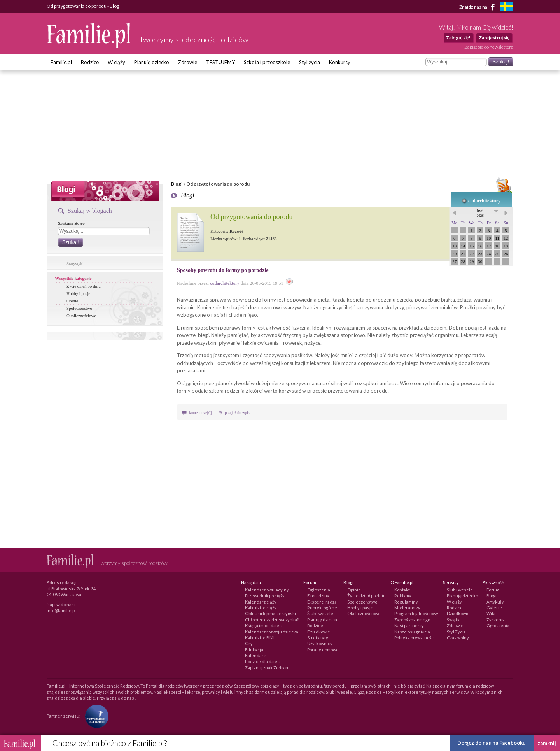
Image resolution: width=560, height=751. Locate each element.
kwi (480, 213)
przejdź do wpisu (238, 413)
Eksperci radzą (322, 602)
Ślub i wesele (320, 613)
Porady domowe (323, 650)
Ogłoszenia (319, 590)
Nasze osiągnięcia (412, 632)
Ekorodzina (318, 596)
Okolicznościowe (81, 316)
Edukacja (254, 650)
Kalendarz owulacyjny (267, 590)
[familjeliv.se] (507, 7)
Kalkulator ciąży (261, 608)
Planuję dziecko (152, 62)
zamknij (547, 743)
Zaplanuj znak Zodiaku (267, 668)
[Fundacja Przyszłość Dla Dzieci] (95, 716)
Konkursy (340, 62)
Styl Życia (456, 632)
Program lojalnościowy (416, 613)
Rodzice (90, 62)
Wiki (491, 613)
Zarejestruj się (494, 38)
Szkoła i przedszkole (267, 62)
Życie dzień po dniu (84, 286)
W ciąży (116, 62)
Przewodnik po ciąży (265, 596)
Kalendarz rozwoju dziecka (272, 632)
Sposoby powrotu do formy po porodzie (223, 270)
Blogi (177, 184)
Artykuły (495, 602)
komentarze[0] (200, 413)
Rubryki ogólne (322, 608)
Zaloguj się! (458, 38)
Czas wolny (458, 638)
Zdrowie (188, 62)
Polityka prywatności (415, 638)
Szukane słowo (71, 223)
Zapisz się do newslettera (489, 47)
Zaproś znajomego (412, 620)
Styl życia (310, 62)
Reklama (403, 596)
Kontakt (402, 590)
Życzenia (496, 620)
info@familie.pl (61, 610)
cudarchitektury (484, 201)
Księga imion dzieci (264, 626)
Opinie (72, 301)
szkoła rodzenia (227, 391)
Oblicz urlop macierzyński (270, 613)
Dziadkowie (319, 632)
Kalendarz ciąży (261, 602)
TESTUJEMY (220, 62)
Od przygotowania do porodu (251, 217)
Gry (249, 643)
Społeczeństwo (79, 308)
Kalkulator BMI (260, 638)
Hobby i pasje (78, 293)
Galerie (494, 608)
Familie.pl (61, 62)
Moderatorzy (407, 608)
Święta (453, 620)
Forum (493, 590)
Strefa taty (318, 638)
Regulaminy (406, 602)
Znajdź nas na (479, 7)
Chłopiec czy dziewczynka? (272, 620)
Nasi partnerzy (409, 626)
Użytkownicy (320, 643)
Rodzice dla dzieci (263, 661)
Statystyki (75, 263)
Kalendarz (255, 655)
